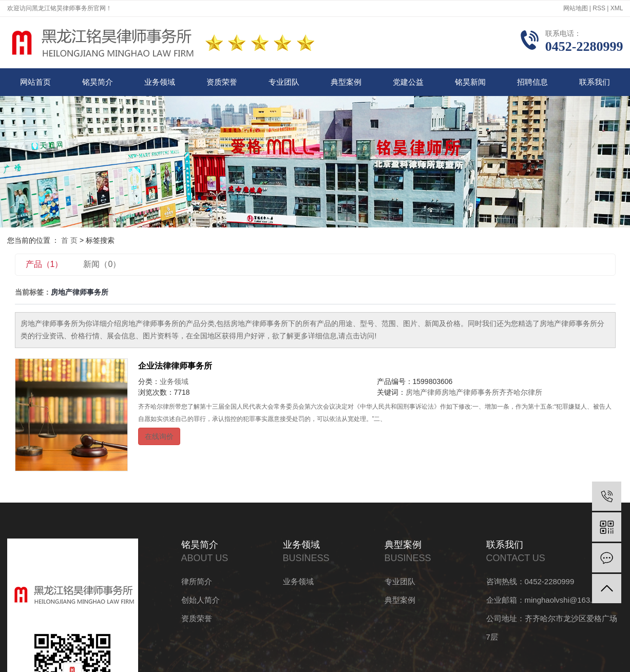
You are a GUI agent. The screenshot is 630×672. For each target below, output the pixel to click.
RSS (599, 8)
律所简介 (197, 581)
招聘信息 (532, 82)
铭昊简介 (98, 82)
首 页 (69, 240)
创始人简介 (201, 600)
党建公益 (408, 82)
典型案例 (346, 82)
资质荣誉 (222, 82)
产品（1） (44, 264)
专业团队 (284, 82)
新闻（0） (102, 264)
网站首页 (35, 82)
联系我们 (595, 82)
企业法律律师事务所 (175, 366)
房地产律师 (424, 392)
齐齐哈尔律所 (521, 392)
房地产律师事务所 (470, 392)
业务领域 (160, 82)
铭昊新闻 (470, 82)
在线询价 (159, 436)
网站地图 (576, 8)
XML (617, 8)
